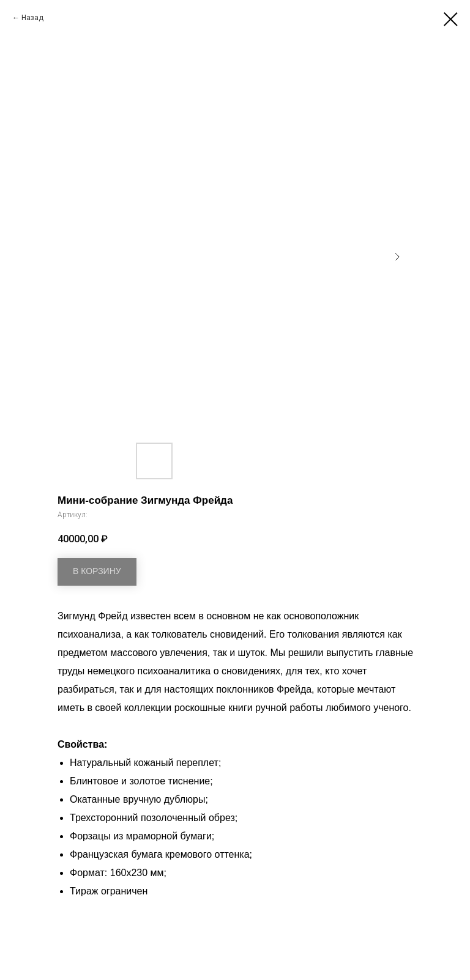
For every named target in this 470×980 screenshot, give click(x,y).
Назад (32, 18)
